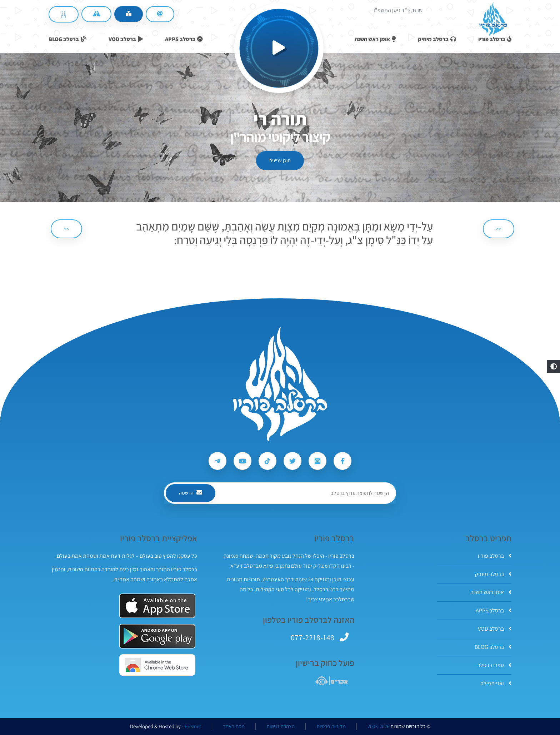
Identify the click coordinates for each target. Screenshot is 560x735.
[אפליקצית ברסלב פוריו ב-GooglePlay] (157, 636)
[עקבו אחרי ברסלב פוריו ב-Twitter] (292, 461)
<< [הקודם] (499, 229)
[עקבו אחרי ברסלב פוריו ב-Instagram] (317, 461)
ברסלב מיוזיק (493, 574)
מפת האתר (234, 726)
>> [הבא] (66, 229)
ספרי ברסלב (494, 665)
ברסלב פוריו (495, 556)
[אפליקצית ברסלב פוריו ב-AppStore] (157, 606)
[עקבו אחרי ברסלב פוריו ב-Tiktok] (267, 461)
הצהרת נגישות (281, 726)
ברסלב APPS (494, 610)
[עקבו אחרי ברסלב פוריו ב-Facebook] (342, 461)
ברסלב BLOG (493, 647)
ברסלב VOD (495, 629)
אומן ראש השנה (491, 592)
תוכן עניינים (280, 160)
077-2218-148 (312, 637)
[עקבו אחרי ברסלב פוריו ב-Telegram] (217, 461)
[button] (554, 367)
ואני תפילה (496, 683)
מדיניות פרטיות (331, 726)
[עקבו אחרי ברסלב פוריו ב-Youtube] (242, 461)
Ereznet (193, 726)
